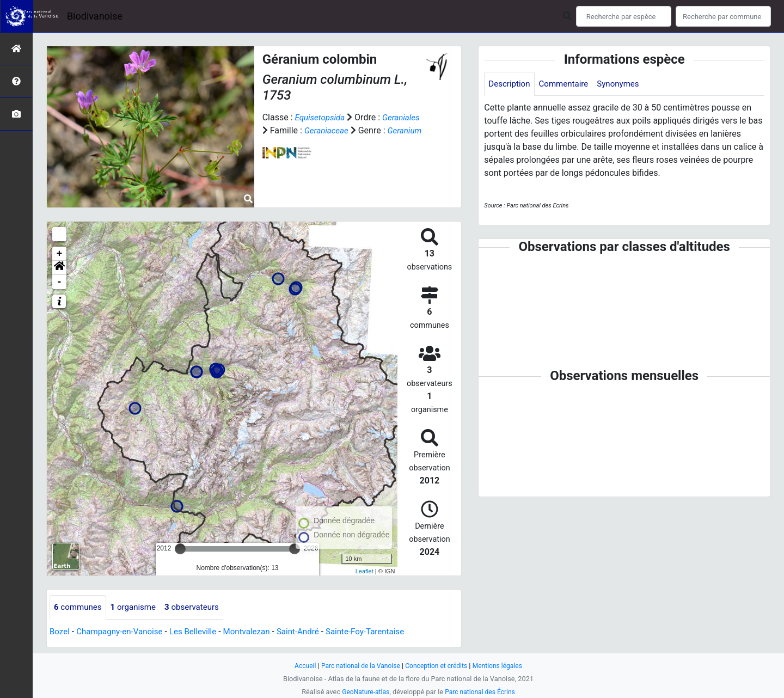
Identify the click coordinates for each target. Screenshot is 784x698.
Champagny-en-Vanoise (124, 632)
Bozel (60, 632)
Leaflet (365, 571)
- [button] (60, 282)
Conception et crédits (438, 666)
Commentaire (568, 84)
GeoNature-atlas (363, 692)
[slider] (180, 549)
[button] (59, 268)
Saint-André (312, 632)
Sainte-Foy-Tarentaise (382, 632)
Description (510, 84)
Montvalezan (257, 632)
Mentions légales (502, 666)
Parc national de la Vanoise (358, 666)
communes (79, 607)
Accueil (299, 666)
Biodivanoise (95, 16)
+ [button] (60, 254)
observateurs (199, 607)
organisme (137, 607)
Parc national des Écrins (482, 692)
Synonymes (625, 84)
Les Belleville (201, 632)
